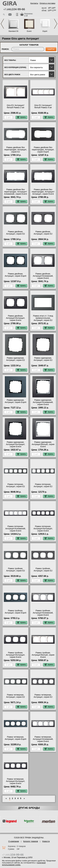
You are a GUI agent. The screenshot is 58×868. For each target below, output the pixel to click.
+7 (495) (14, 9)
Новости (46, 841)
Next (56, 24)
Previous (2, 24)
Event (29, 31)
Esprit (45, 31)
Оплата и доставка (47, 3)
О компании (14, 841)
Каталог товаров (31, 841)
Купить (21, 117)
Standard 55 (13, 31)
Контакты (34, 3)
